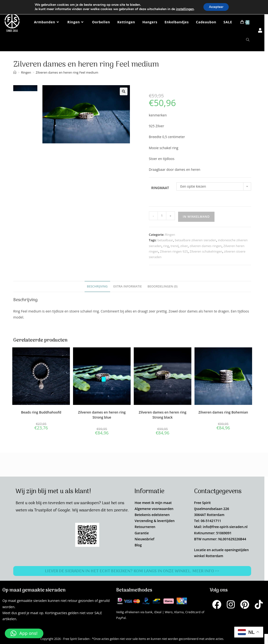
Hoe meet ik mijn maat (153, 503)
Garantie (142, 533)
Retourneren (145, 527)
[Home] (15, 72)
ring (166, 246)
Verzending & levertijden (154, 521)
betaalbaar (165, 240)
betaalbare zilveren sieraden (195, 240)
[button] (124, 91)
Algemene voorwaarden (154, 509)
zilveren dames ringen (205, 246)
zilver (184, 246)
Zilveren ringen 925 (174, 251)
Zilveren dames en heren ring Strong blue (102, 415)
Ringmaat (160, 188)
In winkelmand (196, 217)
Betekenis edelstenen (152, 515)
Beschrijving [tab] (97, 286)
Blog (138, 545)
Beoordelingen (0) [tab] (163, 286)
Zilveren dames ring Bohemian (223, 412)
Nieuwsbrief (144, 539)
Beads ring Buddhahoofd (41, 412)
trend (175, 246)
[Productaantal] (162, 216)
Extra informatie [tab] (127, 286)
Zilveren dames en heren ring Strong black (163, 415)
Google (64, 510)
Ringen (170, 235)
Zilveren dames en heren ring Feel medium (67, 72)
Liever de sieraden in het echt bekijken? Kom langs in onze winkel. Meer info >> (132, 571)
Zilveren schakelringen (206, 251)
